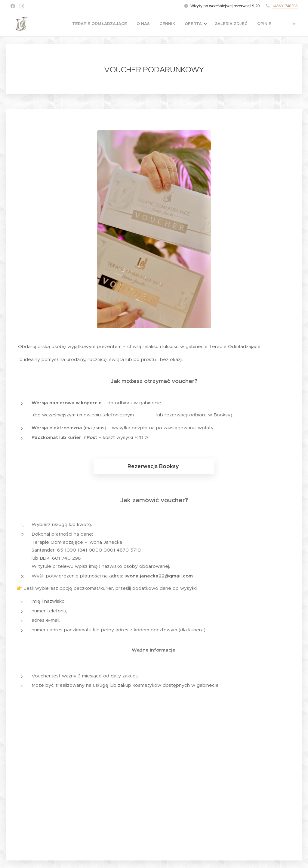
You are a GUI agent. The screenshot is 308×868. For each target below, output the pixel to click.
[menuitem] (190, 24)
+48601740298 (285, 6)
